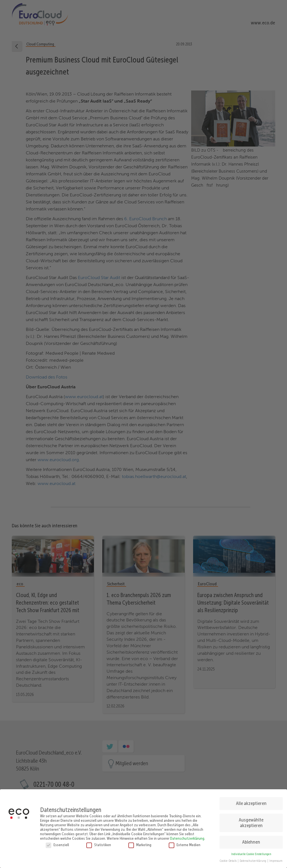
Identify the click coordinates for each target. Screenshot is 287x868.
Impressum (276, 860)
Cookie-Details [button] (228, 860)
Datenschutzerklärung (187, 837)
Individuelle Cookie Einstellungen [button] (251, 853)
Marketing (140, 843)
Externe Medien (185, 843)
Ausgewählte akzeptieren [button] (251, 821)
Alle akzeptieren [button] (251, 802)
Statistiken (99, 843)
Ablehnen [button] (251, 841)
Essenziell (57, 843)
